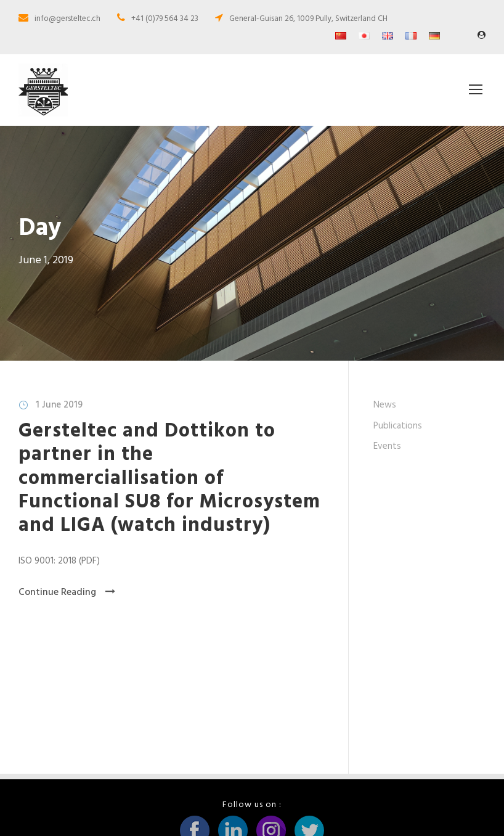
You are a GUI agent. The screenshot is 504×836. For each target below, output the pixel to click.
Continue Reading (67, 604)
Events (387, 457)
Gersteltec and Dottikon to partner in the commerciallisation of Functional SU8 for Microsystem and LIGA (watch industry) (169, 490)
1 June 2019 (59, 416)
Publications (398, 437)
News (385, 416)
